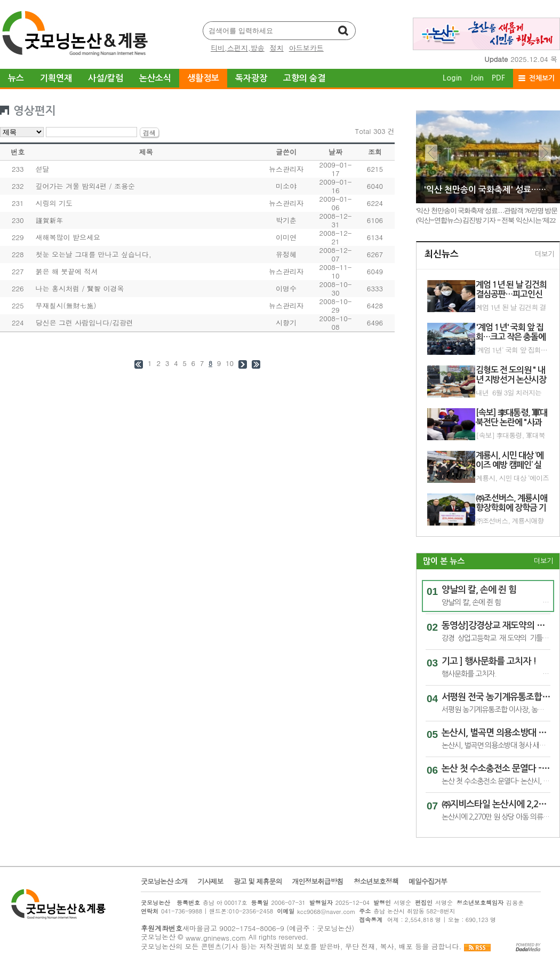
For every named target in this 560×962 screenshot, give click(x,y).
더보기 (545, 254)
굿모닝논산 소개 (164, 881)
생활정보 (203, 78)
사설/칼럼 (106, 78)
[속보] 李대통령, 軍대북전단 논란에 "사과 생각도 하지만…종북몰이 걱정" (511, 418)
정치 (277, 48)
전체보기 (542, 78)
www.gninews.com (216, 938)
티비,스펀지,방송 (238, 48)
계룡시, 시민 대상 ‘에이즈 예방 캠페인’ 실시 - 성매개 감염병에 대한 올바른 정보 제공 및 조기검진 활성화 (512, 461)
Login (452, 78)
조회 (375, 152)
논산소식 (155, 78)
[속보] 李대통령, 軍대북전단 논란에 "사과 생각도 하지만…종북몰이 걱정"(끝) (511, 435)
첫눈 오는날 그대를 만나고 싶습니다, (94, 254)
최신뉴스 (442, 254)
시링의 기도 (54, 203)
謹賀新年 (50, 220)
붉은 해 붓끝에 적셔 (67, 271)
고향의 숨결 (304, 78)
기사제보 (211, 881)
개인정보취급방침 (318, 881)
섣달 (43, 169)
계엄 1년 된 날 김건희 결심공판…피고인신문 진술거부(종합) (511, 290)
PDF (498, 78)
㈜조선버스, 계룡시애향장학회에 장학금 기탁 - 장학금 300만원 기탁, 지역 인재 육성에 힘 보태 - (511, 503)
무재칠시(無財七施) (66, 305)
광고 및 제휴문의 (258, 881)
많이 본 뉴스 (444, 561)
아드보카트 (306, 48)
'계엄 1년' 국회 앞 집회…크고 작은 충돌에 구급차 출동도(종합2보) (511, 333)
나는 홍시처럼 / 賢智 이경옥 (80, 288)
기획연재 (56, 78)
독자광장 (251, 78)
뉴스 (16, 78)
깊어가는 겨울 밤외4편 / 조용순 (85, 186)
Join (477, 78)
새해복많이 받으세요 (68, 237)
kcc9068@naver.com (326, 912)
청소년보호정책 (376, 881)
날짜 (335, 152)
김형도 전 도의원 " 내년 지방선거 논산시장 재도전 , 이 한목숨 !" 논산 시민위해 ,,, (511, 375)
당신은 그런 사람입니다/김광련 (85, 323)
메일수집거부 (428, 881)
